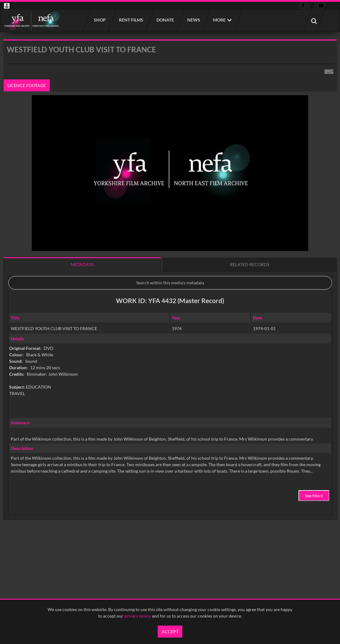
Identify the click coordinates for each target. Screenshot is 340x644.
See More (314, 496)
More (219, 20)
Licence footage (27, 85)
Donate (165, 20)
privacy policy (138, 616)
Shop (99, 20)
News (193, 20)
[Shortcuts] (329, 70)
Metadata (82, 264)
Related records (250, 264)
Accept (170, 632)
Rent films (131, 20)
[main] (170, 295)
